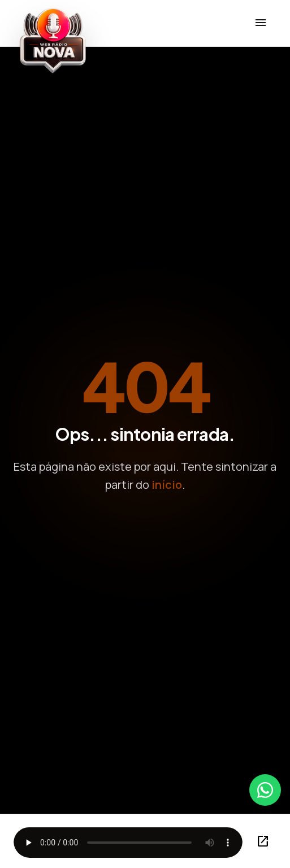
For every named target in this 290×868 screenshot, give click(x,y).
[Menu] (261, 23)
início (167, 485)
